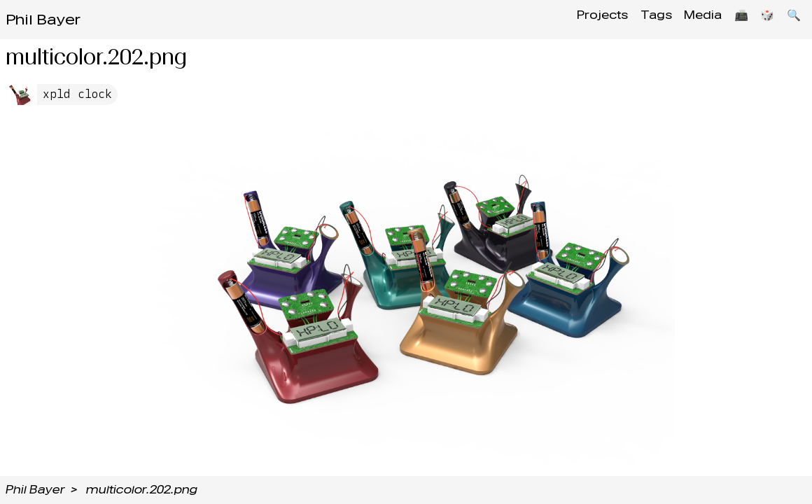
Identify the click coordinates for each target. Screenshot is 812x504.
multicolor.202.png (142, 490)
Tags (638, 19)
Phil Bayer (43, 20)
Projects (580, 19)
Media (689, 19)
